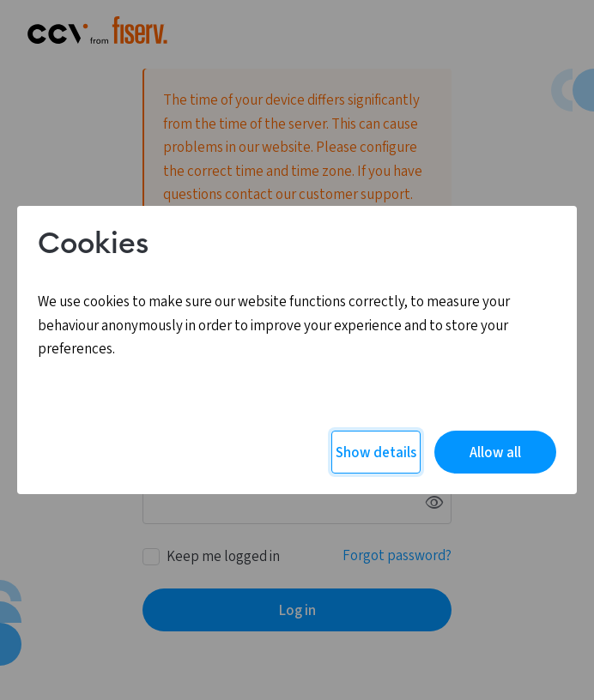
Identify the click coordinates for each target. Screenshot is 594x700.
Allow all (495, 453)
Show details (376, 453)
